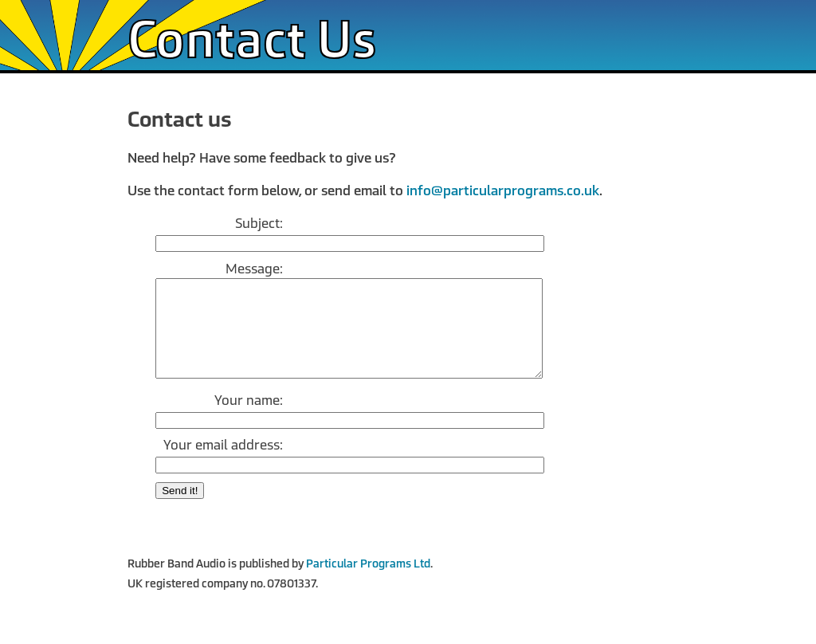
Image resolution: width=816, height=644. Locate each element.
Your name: (249, 420)
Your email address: (223, 464)
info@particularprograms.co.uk (503, 191)
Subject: (259, 224)
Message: (254, 269)
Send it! (180, 510)
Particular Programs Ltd (368, 583)
